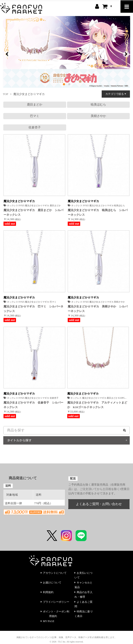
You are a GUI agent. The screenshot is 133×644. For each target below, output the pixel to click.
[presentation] (7, 54)
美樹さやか (98, 116)
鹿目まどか (35, 105)
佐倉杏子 (35, 127)
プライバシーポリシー (55, 602)
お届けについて (51, 583)
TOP (5, 94)
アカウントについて (54, 573)
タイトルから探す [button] (19, 440)
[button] (64, 84)
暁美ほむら (98, 105)
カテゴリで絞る (116, 94)
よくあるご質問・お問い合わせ (99, 504)
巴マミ (35, 116)
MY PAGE (48, 621)
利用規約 (47, 592)
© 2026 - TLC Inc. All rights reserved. (67, 642)
